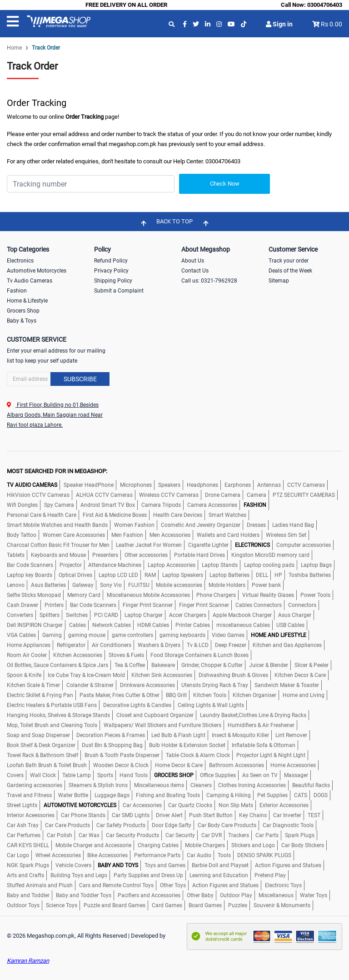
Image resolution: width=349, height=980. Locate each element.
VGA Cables (21, 635)
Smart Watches (227, 515)
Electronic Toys (283, 885)
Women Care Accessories (74, 535)
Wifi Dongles (22, 505)
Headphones (202, 485)
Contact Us (195, 271)
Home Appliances (29, 645)
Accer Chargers (188, 615)
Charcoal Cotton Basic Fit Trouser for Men (58, 545)
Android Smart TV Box (108, 505)
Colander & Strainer (90, 685)
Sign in (279, 24)
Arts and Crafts (25, 875)
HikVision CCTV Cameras (38, 495)
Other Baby (200, 895)
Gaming (52, 635)
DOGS (321, 795)
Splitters (50, 615)
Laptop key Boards (30, 575)
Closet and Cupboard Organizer (155, 715)
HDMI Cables (153, 625)
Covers (15, 775)
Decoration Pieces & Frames (111, 735)
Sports (105, 775)
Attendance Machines (115, 565)
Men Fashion (127, 535)
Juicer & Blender (269, 665)
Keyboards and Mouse (58, 555)
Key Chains (253, 815)
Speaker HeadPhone (89, 485)
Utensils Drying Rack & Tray (215, 685)
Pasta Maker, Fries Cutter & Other (120, 695)
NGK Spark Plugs (28, 865)
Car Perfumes (24, 835)
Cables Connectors (259, 605)
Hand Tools (134, 775)
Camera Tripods (161, 505)
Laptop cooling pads (269, 565)
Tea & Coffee (130, 665)
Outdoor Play (236, 895)
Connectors (302, 605)
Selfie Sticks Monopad (34, 595)
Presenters (105, 555)
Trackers (239, 835)
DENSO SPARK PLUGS (264, 855)
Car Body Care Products (227, 825)
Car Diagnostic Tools (288, 825)
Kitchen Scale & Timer (33, 685)
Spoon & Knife (24, 675)
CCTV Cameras (306, 485)
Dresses (256, 525)
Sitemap (279, 281)
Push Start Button (211, 815)
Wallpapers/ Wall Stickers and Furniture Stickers (162, 725)
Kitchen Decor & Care (300, 675)
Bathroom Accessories (237, 765)
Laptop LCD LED (118, 575)
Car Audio (199, 855)
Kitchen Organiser (254, 695)
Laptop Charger (144, 615)
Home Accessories (293, 765)
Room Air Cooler (27, 655)
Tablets (16, 555)
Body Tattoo (22, 535)
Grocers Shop (23, 311)
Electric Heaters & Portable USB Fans (52, 705)
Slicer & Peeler (312, 665)
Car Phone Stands (83, 815)
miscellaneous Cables (243, 625)
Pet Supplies (272, 795)
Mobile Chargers (205, 845)
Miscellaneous (276, 895)
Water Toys (314, 895)
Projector (71, 565)
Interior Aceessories (31, 815)
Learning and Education (219, 875)
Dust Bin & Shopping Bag (112, 745)
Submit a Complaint (119, 291)
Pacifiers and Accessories (149, 895)
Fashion (17, 291)
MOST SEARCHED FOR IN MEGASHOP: (57, 471)
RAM (150, 575)
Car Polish (60, 835)
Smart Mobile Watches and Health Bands (57, 525)
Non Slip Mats (236, 805)
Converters (20, 615)
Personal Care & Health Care (42, 515)
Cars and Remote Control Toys (116, 885)
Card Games (167, 905)
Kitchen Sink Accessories (162, 675)
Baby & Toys (22, 321)
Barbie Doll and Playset (220, 865)
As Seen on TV (260, 775)
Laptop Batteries (229, 575)
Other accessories (146, 555)
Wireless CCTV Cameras (169, 495)
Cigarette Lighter (208, 545)
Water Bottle (73, 795)
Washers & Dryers (159, 645)
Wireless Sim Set (286, 535)
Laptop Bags (316, 565)
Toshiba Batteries (310, 575)
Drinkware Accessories (147, 685)
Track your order (289, 261)
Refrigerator (71, 645)
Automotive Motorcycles (37, 271)
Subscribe (80, 379)
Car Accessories (142, 805)
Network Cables (112, 625)
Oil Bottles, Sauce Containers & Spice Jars (57, 665)
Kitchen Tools (210, 695)
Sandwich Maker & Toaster (287, 685)
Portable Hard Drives (199, 555)
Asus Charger (295, 615)
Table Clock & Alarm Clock (198, 755)
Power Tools (315, 595)
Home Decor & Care (179, 765)
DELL (262, 575)
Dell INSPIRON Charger (35, 625)
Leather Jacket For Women (149, 545)
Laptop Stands (220, 565)
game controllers (132, 635)
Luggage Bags (112, 795)
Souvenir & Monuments (282, 905)
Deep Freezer (231, 645)
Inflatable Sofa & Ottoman (264, 745)
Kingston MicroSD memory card (270, 555)
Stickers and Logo (253, 845)
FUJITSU (139, 585)
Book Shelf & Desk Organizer (41, 745)
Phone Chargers (216, 595)
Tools (224, 855)
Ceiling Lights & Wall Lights (211, 705)
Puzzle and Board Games (115, 905)
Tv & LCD (198, 645)
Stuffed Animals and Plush (40, 885)
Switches (77, 615)
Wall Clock (43, 775)
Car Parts (267, 835)
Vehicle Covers (73, 865)
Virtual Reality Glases (268, 595)
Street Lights (22, 805)
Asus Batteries (48, 585)
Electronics (20, 261)
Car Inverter (287, 815)
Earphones (238, 485)
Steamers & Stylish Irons (98, 785)
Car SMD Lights (131, 815)
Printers (54, 605)
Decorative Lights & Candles (137, 705)
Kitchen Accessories (78, 655)
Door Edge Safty (172, 825)
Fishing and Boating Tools (168, 795)
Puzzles (238, 905)
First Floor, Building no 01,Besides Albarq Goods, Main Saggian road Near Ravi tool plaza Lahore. (55, 415)
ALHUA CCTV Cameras (104, 495)
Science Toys (62, 905)
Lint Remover (291, 735)
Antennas (269, 485)
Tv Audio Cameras (30, 281)
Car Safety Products (121, 825)
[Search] (91, 184)
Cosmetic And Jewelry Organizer (201, 525)
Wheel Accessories (58, 855)
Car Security (180, 835)
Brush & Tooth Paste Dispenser (122, 755)
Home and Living (304, 695)
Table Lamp (77, 775)
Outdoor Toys (23, 905)
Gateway (83, 585)
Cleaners (201, 785)
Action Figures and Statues (288, 865)
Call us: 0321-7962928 (209, 281)
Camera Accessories (212, 505)
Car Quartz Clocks (190, 805)
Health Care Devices (178, 515)
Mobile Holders (227, 585)
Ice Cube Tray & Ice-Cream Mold (86, 675)
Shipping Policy (113, 281)
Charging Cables (158, 845)
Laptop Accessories (172, 565)
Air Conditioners (112, 645)
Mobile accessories (179, 585)
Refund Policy (111, 261)
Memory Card (84, 595)
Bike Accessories (107, 855)
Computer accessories (304, 545)
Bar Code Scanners (30, 565)
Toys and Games (165, 865)
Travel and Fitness (29, 795)
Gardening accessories (35, 785)
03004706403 (325, 5)
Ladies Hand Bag (293, 525)
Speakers (169, 485)
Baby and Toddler (28, 895)
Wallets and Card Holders (228, 535)
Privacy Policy (111, 271)
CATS (301, 795)
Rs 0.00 (332, 24)
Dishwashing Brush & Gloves (233, 675)
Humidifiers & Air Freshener (261, 725)
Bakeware (163, 665)
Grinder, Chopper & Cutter (212, 665)
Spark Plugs (300, 835)
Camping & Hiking (229, 795)
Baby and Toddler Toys (84, 895)
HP (278, 575)
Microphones (136, 485)
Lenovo (16, 585)
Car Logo (18, 855)
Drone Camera (223, 495)
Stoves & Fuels (126, 655)
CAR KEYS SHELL (28, 845)
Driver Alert (169, 815)
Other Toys (173, 885)
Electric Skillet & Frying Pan (40, 695)
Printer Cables (193, 625)
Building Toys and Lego (79, 875)
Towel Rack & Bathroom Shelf (42, 755)
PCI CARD (106, 615)
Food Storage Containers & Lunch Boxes (199, 655)
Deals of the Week (290, 271)
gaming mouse (87, 635)
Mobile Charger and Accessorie (93, 845)
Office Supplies (218, 775)
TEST (314, 815)
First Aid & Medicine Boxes (115, 515)
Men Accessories (170, 535)
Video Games (228, 635)
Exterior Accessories (284, 805)
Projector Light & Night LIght (271, 755)
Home (14, 48)
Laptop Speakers (183, 575)
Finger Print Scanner (148, 605)
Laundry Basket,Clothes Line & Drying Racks (253, 715)
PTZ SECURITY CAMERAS (304, 495)
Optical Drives (75, 575)
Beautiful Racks (311, 785)
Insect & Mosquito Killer (240, 735)
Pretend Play (270, 875)
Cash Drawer (22, 605)
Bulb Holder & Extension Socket (187, 745)
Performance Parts (157, 855)
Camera (257, 495)
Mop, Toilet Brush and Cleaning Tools (52, 725)
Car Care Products (67, 825)
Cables (77, 625)
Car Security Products (132, 835)
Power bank (266, 585)
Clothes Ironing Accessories (252, 785)
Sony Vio (111, 585)
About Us (193, 261)
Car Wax (89, 835)
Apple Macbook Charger (242, 615)
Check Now (225, 184)
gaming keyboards (182, 635)
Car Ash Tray (23, 825)
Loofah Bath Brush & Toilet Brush (47, 765)
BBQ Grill (176, 695)
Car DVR (212, 835)
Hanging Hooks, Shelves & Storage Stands (58, 715)
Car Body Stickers (303, 845)
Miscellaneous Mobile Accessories (148, 595)
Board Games (205, 905)
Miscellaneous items (159, 785)
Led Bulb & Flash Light (178, 735)
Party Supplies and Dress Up (148, 875)
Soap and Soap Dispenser (38, 735)
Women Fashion (134, 525)
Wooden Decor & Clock (121, 765)
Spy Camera (59, 505)
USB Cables (290, 625)
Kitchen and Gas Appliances (287, 645)
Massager (296, 775)
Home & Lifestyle (27, 301)
